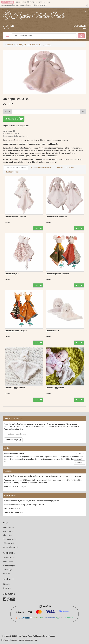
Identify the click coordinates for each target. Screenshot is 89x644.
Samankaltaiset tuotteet (16, 168)
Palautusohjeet (9, 566)
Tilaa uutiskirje (12, 440)
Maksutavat (8, 562)
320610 (48, 45)
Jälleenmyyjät (9, 543)
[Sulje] (86, 5)
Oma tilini (9, 26)
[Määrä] (46, 112)
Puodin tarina (9, 527)
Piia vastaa (8, 535)
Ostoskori (80, 26)
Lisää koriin (11, 119)
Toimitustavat (9, 558)
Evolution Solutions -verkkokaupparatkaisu (19, 640)
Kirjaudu (7, 29)
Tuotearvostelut (13, 172)
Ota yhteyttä (8, 531)
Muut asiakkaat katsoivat (41, 168)
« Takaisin (9, 45)
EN (85, 11)
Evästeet (7, 574)
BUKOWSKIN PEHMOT (33, 45)
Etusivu (19, 45)
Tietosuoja (8, 570)
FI (81, 11)
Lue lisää (79, 462)
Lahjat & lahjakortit (11, 547)
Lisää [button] (37, 228)
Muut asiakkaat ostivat (65, 168)
